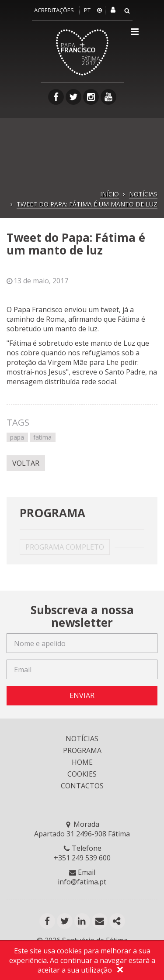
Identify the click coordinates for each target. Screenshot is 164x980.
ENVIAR (82, 695)
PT (87, 10)
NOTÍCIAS (143, 194)
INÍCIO (110, 194)
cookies (69, 951)
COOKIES (82, 774)
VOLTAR (26, 463)
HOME (82, 762)
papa (17, 437)
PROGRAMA (82, 750)
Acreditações (54, 10)
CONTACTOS (82, 786)
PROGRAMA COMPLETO (65, 547)
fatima (42, 437)
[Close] (120, 971)
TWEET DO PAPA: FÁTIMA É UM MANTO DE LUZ (87, 204)
